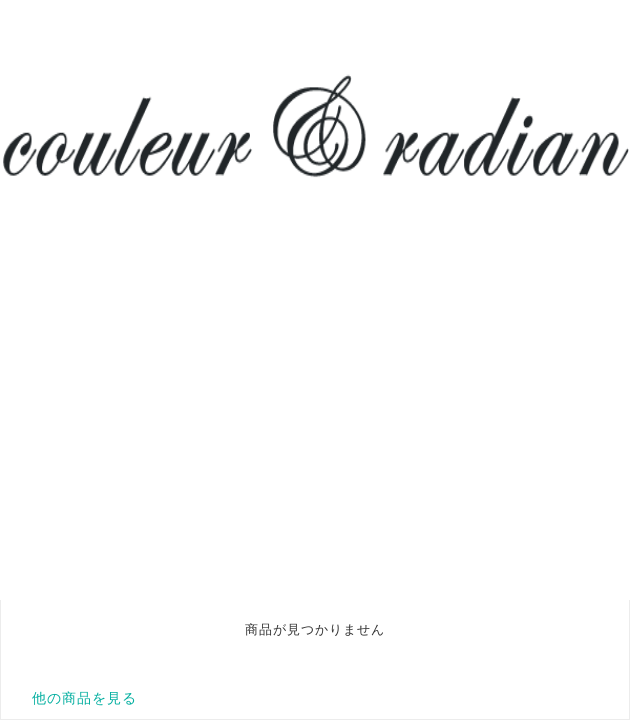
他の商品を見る (84, 698)
